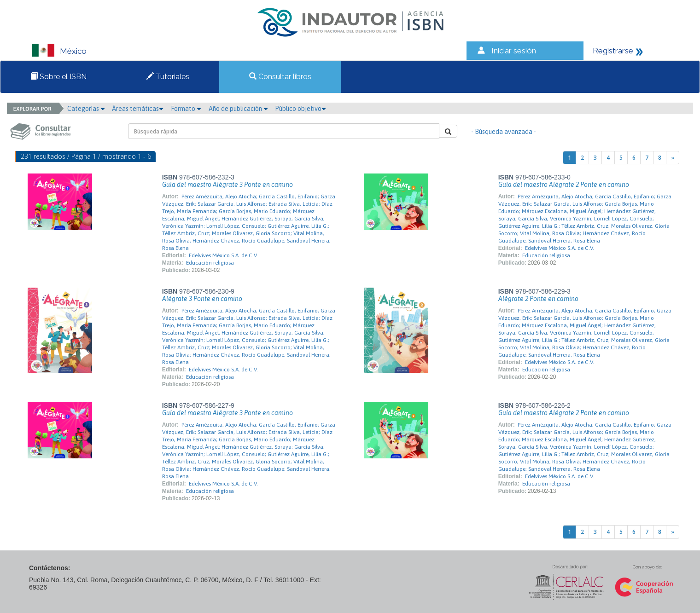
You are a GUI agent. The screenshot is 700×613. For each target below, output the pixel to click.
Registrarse (613, 51)
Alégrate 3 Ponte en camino (202, 299)
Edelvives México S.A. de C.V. (223, 255)
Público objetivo (300, 109)
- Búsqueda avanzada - (504, 132)
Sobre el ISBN (58, 77)
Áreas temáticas (138, 109)
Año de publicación (238, 109)
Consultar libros (280, 77)
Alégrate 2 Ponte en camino (538, 299)
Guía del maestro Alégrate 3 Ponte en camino (227, 185)
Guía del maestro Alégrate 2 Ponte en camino (564, 185)
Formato (186, 109)
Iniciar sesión (514, 51)
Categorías (86, 109)
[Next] (673, 158)
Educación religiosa (210, 263)
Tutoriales (168, 77)
